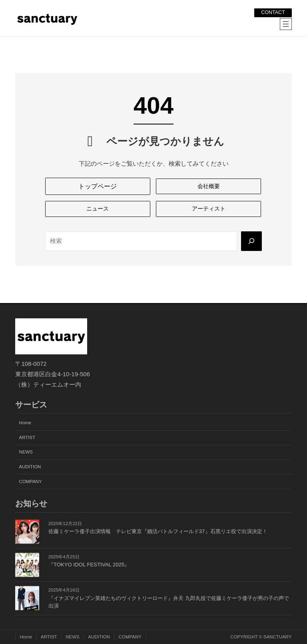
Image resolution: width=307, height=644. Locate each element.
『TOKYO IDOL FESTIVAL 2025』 (89, 565)
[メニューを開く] (286, 24)
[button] (98, 187)
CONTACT (272, 12)
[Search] (251, 242)
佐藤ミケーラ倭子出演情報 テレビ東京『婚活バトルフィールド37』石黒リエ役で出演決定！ (158, 531)
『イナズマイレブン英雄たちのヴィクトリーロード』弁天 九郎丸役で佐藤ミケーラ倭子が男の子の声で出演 (169, 602)
